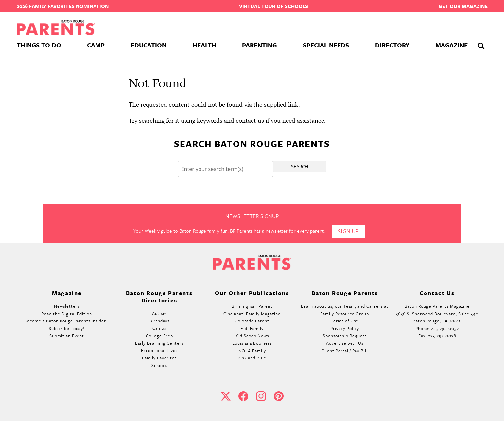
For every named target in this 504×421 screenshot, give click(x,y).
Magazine (452, 45)
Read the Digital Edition (67, 314)
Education (149, 45)
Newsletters (67, 306)
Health (204, 45)
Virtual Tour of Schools (274, 6)
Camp (96, 45)
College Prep (159, 336)
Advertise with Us (345, 343)
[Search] (226, 169)
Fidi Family (252, 328)
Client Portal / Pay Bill (345, 351)
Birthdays (159, 321)
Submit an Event (67, 336)
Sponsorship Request (345, 336)
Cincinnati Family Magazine (252, 314)
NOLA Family (252, 351)
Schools (159, 365)
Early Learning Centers (159, 343)
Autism (159, 313)
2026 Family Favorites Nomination (63, 6)
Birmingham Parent (252, 306)
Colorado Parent (252, 321)
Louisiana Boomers (252, 343)
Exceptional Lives (159, 350)
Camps (159, 328)
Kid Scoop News (252, 336)
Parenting (259, 45)
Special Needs (326, 45)
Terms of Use (345, 321)
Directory (392, 45)
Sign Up (348, 231)
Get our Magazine (463, 6)
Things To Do (39, 45)
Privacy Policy (345, 328)
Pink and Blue (252, 358)
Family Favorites (159, 358)
